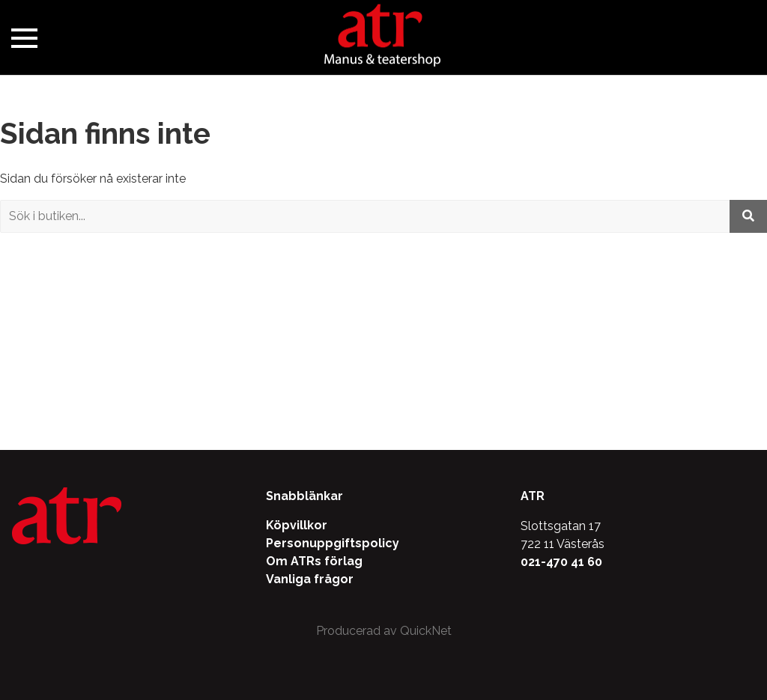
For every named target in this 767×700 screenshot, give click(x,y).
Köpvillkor (297, 525)
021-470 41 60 (561, 562)
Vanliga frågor (310, 579)
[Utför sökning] (748, 216)
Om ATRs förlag (314, 561)
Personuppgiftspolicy (333, 543)
